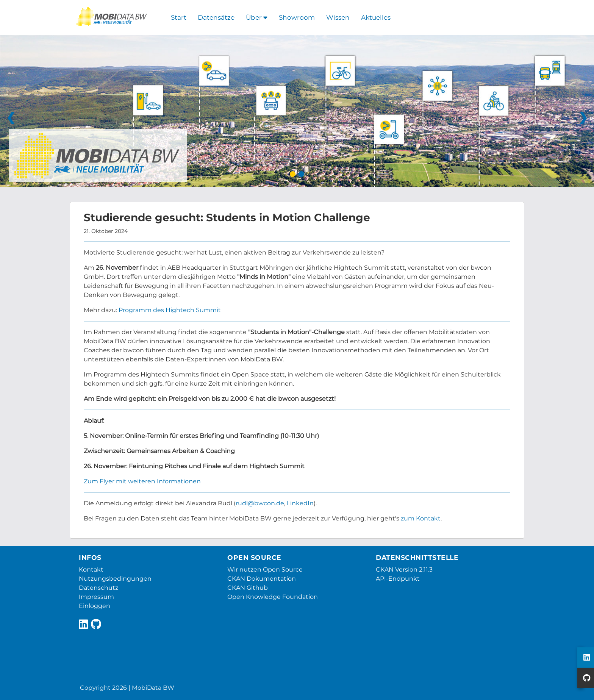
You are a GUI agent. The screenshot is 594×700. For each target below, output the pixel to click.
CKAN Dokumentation (262, 579)
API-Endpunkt (398, 579)
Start (179, 17)
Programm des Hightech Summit (170, 310)
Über (257, 17)
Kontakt (91, 570)
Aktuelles (376, 17)
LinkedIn (300, 503)
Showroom (297, 17)
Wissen (338, 17)
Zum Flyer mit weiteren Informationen (142, 481)
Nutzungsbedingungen (115, 579)
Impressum (96, 597)
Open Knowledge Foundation (273, 597)
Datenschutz (98, 588)
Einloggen (95, 606)
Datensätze (216, 17)
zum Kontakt (421, 518)
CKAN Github (248, 588)
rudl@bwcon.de (260, 503)
